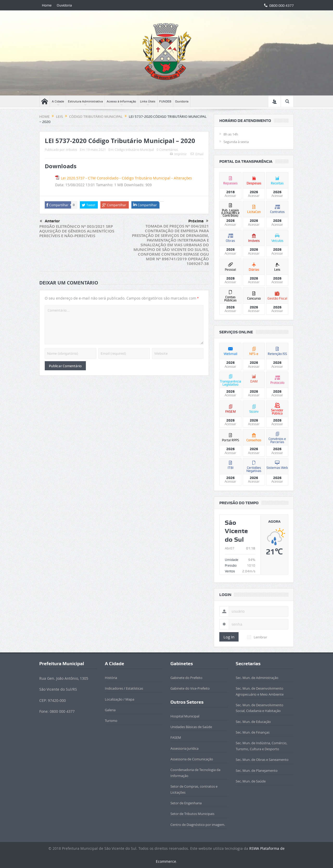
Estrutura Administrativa (85, 101)
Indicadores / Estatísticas (124, 688)
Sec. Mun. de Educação (253, 722)
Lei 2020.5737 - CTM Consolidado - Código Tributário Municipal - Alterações (126, 178)
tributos (72, 150)
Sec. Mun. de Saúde (251, 781)
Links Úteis (148, 101)
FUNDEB (165, 101)
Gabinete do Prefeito (186, 678)
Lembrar (257, 637)
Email (197, 154)
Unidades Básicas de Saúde (191, 727)
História (111, 678)
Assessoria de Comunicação (192, 759)
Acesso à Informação (121, 101)
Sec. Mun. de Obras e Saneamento (262, 760)
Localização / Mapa (120, 699)
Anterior (50, 221)
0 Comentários (167, 150)
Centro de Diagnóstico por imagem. (198, 825)
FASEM (176, 737)
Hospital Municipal (185, 716)
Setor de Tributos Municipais (192, 814)
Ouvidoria (64, 5)
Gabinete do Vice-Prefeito (190, 688)
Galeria (110, 710)
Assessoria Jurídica (184, 748)
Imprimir (178, 154)
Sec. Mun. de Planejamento (257, 770)
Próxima (198, 221)
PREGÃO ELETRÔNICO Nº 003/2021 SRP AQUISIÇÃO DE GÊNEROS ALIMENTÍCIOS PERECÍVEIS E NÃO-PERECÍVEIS (77, 231)
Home (47, 5)
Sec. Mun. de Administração (257, 678)
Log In (229, 637)
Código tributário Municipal (134, 150)
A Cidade (58, 101)
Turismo (111, 721)
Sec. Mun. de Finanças (253, 732)
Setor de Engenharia (186, 803)
